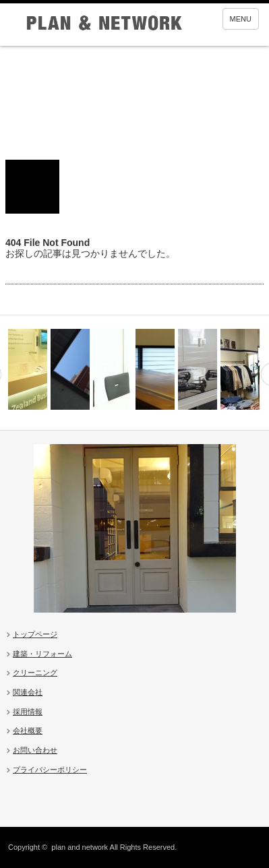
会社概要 (28, 731)
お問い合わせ (35, 750)
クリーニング (35, 673)
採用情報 (28, 712)
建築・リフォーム (42, 654)
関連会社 (28, 692)
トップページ (35, 634)
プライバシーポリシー (50, 770)
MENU (241, 19)
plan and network (80, 847)
